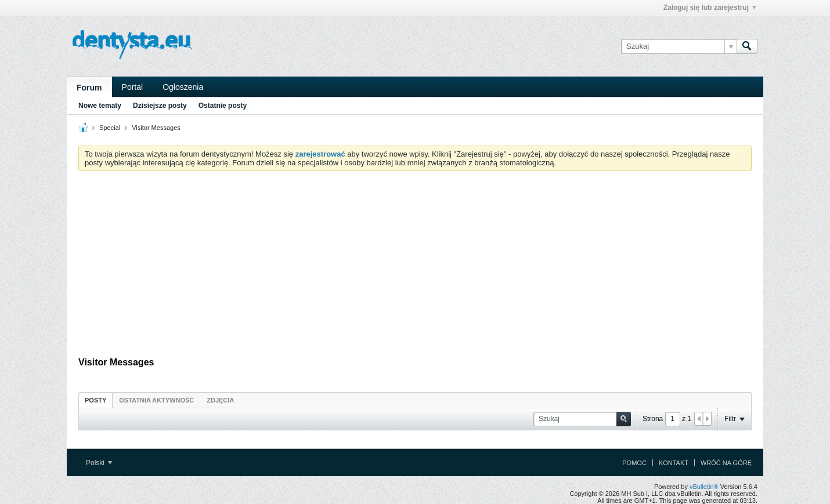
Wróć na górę (726, 463)
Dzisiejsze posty (160, 106)
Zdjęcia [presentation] (220, 400)
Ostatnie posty (223, 106)
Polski (99, 463)
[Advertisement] (415, 267)
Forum (89, 88)
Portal (133, 87)
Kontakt (674, 463)
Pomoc (634, 463)
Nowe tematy (100, 106)
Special (110, 128)
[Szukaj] (679, 46)
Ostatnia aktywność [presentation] (156, 400)
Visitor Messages (156, 128)
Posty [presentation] (95, 400)
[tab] (95, 400)
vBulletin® (704, 487)
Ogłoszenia (183, 87)
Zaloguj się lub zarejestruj (710, 8)
